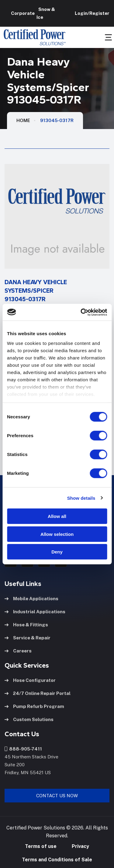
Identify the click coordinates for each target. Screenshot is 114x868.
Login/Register (91, 13)
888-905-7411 (23, 749)
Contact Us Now (57, 796)
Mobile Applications (31, 599)
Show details (81, 498)
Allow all (57, 516)
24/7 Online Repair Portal (38, 693)
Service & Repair (28, 638)
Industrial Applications (35, 612)
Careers (18, 651)
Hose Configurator (30, 680)
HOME (23, 120)
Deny (57, 552)
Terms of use (41, 846)
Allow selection (57, 534)
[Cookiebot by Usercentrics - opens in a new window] (81, 312)
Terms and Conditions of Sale (57, 860)
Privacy (80, 846)
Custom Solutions (29, 719)
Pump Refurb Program (34, 706)
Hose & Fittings (26, 625)
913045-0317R (57, 120)
